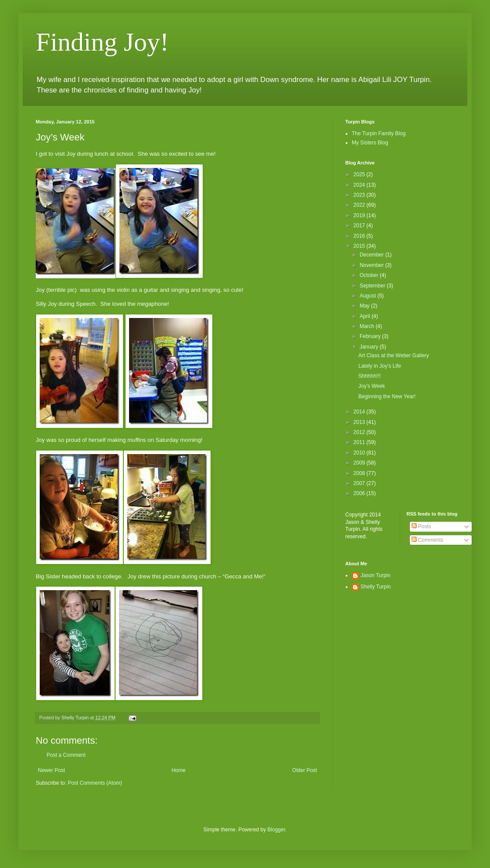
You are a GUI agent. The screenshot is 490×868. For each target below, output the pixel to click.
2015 (360, 246)
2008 (360, 473)
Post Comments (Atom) (95, 783)
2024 (360, 185)
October (370, 275)
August (369, 296)
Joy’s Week (372, 386)
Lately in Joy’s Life (380, 366)
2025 (360, 174)
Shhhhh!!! (369, 376)
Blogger (276, 830)
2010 (360, 453)
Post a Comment (66, 755)
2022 (360, 205)
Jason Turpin (376, 575)
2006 (360, 493)
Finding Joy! (102, 42)
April (366, 316)
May (365, 306)
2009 (360, 463)
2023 (360, 195)
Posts (421, 526)
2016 (360, 236)
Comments (427, 540)
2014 (360, 412)
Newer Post (51, 770)
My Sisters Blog (370, 143)
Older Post (305, 770)
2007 (360, 483)
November (373, 265)
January (370, 347)
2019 (360, 215)
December (373, 255)
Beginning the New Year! (387, 396)
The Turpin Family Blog (379, 133)
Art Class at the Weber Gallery (394, 355)
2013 (360, 422)
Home (179, 770)
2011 (360, 442)
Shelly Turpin (376, 587)
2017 (360, 226)
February (371, 336)
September (373, 286)
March (368, 326)
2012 (360, 432)
